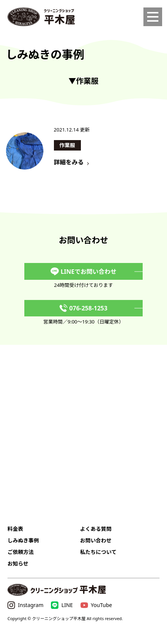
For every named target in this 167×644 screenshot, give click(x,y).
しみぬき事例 (23, 540)
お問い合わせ (96, 540)
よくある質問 (96, 529)
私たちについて (98, 552)
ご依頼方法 (21, 552)
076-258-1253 (83, 308)
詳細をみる (69, 162)
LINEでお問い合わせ (83, 272)
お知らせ (18, 563)
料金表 (15, 529)
